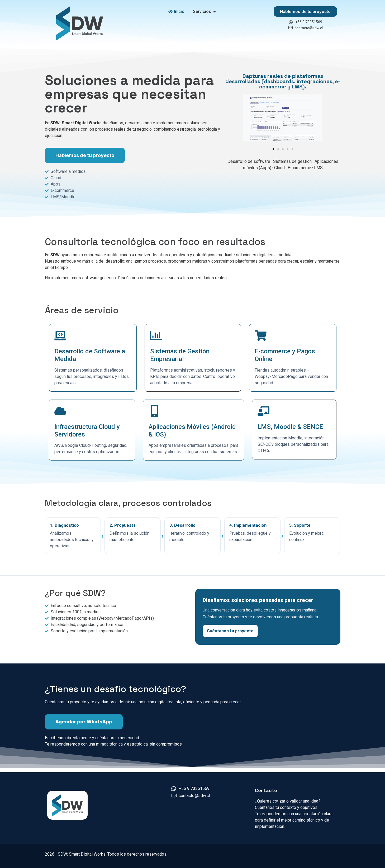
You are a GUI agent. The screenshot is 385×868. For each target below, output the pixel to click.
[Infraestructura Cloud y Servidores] (60, 411)
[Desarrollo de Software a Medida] (60, 336)
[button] (273, 149)
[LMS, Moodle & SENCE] (263, 411)
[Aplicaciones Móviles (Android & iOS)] (155, 411)
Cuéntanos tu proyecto (230, 631)
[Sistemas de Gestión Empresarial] (156, 336)
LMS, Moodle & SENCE (290, 427)
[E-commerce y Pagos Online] (261, 336)
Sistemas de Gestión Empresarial (180, 355)
